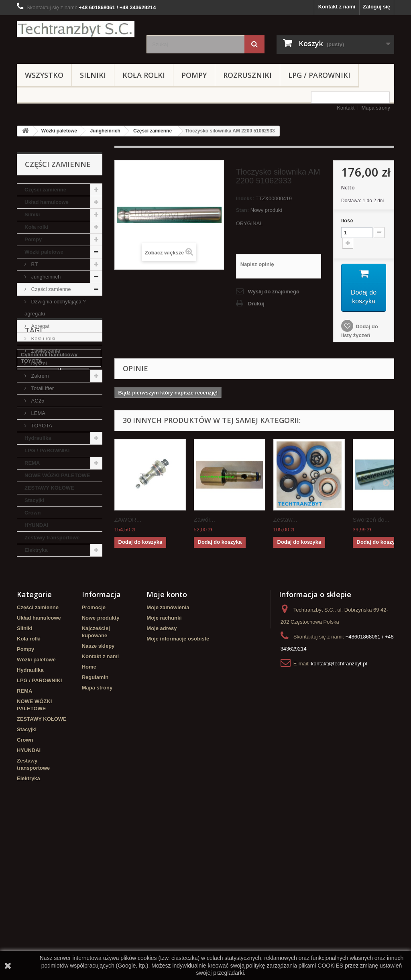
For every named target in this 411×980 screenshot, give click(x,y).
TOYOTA (41, 426)
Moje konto (167, 745)
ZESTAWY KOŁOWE (49, 488)
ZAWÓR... (128, 519)
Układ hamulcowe (47, 202)
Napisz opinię (257, 264)
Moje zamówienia (168, 758)
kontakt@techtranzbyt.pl (339, 814)
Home (89, 818)
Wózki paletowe (59, 131)
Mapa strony (376, 108)
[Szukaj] (254, 44)
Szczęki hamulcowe (45, 684)
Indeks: (245, 198)
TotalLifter (42, 388)
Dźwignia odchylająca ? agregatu (55, 308)
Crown (33, 513)
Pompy (194, 75)
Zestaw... (285, 519)
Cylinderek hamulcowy (49, 672)
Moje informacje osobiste (178, 790)
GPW (27, 660)
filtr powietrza (38, 623)
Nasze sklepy (98, 797)
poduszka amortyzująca (50, 648)
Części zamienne (153, 131)
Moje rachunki (164, 769)
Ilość (347, 221)
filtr (47, 660)
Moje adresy (162, 779)
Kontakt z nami (337, 7)
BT (34, 264)
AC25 (37, 401)
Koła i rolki (43, 339)
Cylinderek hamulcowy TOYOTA (49, 608)
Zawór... (204, 519)
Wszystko (44, 75)
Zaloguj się (376, 7)
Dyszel (38, 363)
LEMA (38, 413)
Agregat (40, 326)
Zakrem (39, 376)
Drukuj (256, 304)
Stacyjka (75, 623)
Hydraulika (38, 438)
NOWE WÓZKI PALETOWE (57, 475)
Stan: (243, 210)
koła (47, 635)
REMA (32, 463)
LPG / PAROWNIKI (319, 75)
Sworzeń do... (371, 519)
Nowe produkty (101, 769)
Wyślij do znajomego (274, 292)
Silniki (93, 75)
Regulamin (95, 828)
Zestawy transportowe (52, 538)
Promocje (94, 758)
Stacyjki (34, 500)
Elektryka (36, 550)
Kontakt (346, 108)
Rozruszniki (247, 75)
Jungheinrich (105, 131)
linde (27, 635)
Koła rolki (144, 75)
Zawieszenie (45, 351)
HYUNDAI (36, 525)
